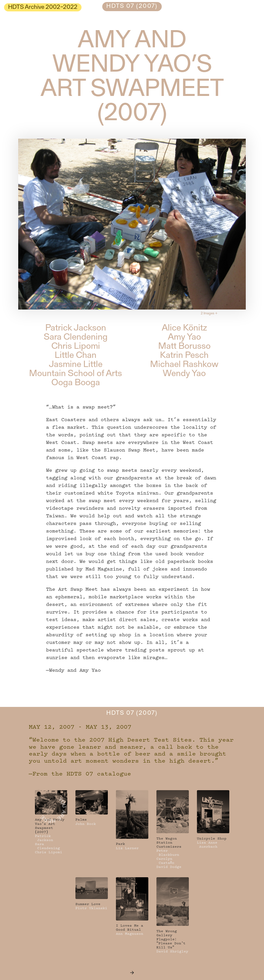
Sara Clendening (76, 337)
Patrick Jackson (76, 328)
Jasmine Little (76, 365)
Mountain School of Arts (76, 374)
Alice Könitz (184, 328)
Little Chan (76, 356)
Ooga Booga (76, 383)
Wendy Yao (184, 374)
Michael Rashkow (184, 365)
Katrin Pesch (184, 356)
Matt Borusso (184, 346)
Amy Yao (184, 337)
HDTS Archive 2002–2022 (43, 7)
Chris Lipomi (76, 346)
